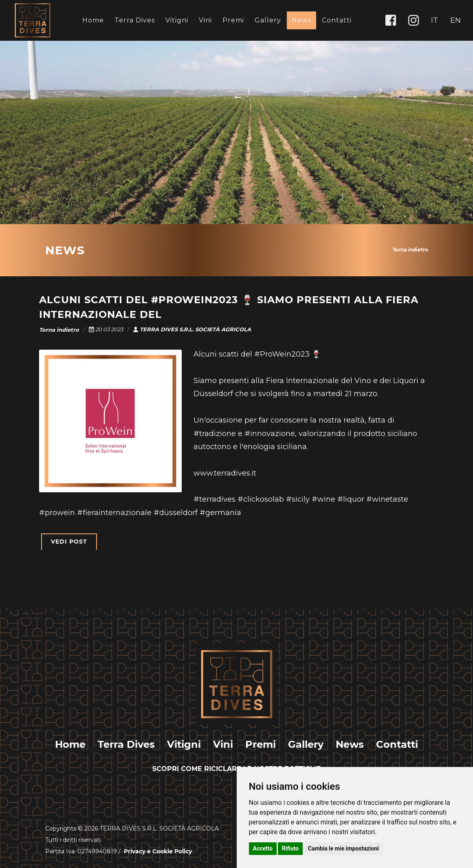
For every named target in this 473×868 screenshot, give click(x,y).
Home (93, 20)
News (301, 20)
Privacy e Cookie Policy (158, 851)
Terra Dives (135, 20)
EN (455, 20)
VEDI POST (69, 542)
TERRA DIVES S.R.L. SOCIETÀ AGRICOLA (192, 329)
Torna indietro (410, 250)
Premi (233, 20)
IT (434, 20)
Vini (205, 20)
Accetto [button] (263, 848)
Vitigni (177, 20)
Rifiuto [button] (290, 848)
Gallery (268, 20)
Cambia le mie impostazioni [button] (343, 848)
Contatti (337, 20)
